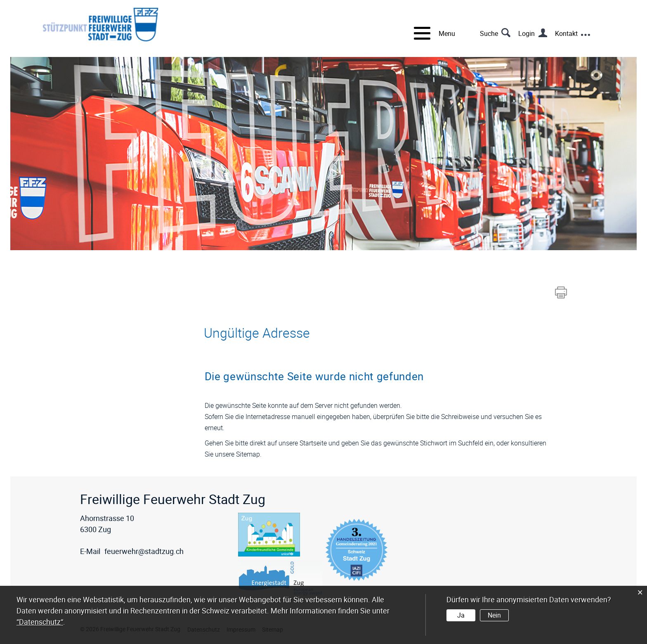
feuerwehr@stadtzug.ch (144, 551)
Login (527, 33)
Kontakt (566, 33)
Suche (489, 33)
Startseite (313, 443)
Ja (461, 615)
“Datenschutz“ (40, 622)
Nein (494, 615)
